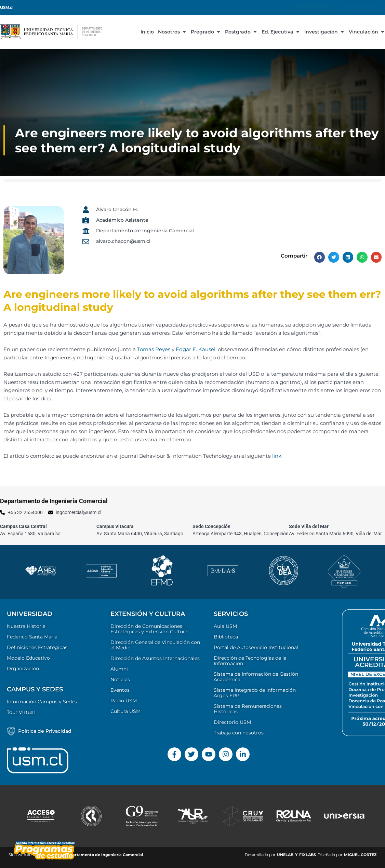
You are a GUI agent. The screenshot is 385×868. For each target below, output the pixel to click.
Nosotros (172, 32)
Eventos (120, 690)
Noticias (120, 679)
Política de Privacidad (45, 731)
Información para (313, 8)
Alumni (119, 669)
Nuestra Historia (26, 626)
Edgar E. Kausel (196, 349)
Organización (23, 669)
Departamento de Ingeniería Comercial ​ (104, 855)
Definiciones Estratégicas (37, 647)
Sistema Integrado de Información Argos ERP (255, 693)
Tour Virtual (21, 712)
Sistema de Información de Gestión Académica (256, 677)
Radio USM (124, 701)
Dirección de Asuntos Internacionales (155, 658)
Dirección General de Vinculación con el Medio (155, 645)
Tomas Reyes (154, 349)
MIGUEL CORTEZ (360, 855)
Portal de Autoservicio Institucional (256, 647)
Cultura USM (125, 711)
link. (277, 456)
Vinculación (367, 32)
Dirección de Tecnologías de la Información (250, 661)
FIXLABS (308, 855)
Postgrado (241, 32)
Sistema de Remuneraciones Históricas (248, 709)
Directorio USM (232, 722)
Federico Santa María (32, 637)
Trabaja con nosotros (239, 733)
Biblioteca (226, 637)
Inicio (147, 32)
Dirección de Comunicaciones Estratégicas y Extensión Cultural (150, 629)
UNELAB (285, 855)
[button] (320, 257)
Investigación (324, 32)
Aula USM (225, 626)
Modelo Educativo (28, 658)
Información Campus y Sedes (42, 702)
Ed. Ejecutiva (281, 32)
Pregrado (206, 32)
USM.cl (7, 8)
